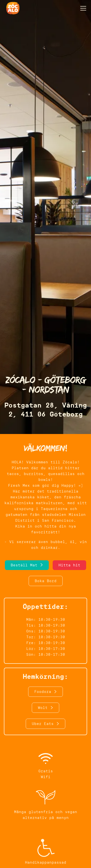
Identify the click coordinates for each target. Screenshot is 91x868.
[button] (82, 8)
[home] (12, 8)
